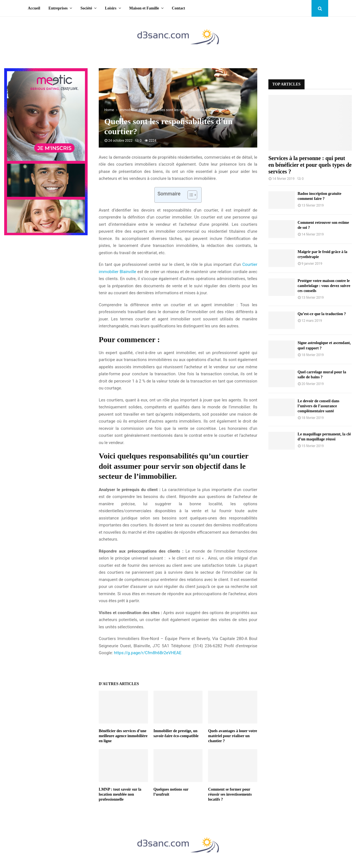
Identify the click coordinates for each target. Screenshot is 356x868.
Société (86, 8)
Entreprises (58, 8)
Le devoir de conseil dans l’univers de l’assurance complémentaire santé (318, 406)
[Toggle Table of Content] (190, 195)
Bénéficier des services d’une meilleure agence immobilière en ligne (123, 736)
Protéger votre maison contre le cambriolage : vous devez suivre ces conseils (324, 286)
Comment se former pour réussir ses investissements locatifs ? (230, 794)
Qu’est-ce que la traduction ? (322, 314)
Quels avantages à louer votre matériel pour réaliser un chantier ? (233, 736)
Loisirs (111, 8)
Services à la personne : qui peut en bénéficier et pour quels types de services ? (310, 165)
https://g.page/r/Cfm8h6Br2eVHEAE (148, 653)
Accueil (34, 8)
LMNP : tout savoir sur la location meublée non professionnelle (120, 794)
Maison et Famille (144, 8)
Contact (178, 8)
